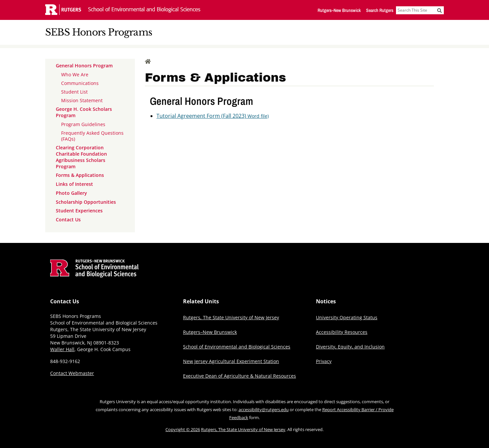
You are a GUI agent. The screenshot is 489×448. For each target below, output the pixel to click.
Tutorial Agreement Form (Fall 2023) (213, 116)
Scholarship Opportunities (86, 202)
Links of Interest (74, 184)
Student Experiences (79, 211)
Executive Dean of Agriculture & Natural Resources (240, 376)
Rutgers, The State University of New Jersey (231, 317)
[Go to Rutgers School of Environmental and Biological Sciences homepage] (94, 275)
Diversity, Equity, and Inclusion (350, 347)
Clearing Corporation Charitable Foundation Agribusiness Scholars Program (81, 157)
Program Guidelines (83, 124)
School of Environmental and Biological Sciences (237, 347)
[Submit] (440, 10)
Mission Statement (82, 100)
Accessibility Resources (342, 332)
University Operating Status (347, 317)
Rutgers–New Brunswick (339, 10)
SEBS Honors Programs (99, 32)
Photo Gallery (71, 193)
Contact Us (68, 220)
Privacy (324, 361)
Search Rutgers (380, 10)
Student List (74, 92)
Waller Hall (62, 349)
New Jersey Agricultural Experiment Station (231, 361)
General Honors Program (84, 66)
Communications (80, 83)
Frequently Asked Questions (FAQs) (92, 136)
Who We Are (75, 75)
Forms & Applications (80, 175)
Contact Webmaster (72, 373)
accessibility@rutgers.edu (264, 410)
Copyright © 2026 (183, 429)
